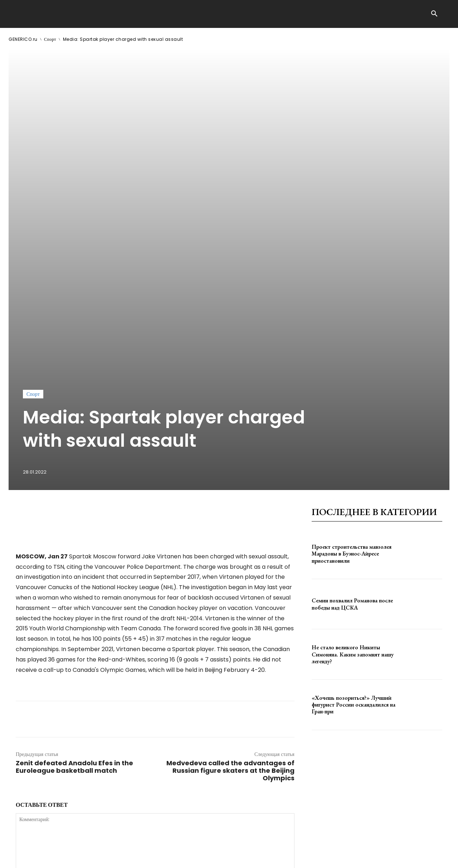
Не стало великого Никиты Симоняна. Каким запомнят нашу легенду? (353, 462)
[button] (434, 14)
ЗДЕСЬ (77, 857)
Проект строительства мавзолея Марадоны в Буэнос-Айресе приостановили (352, 361)
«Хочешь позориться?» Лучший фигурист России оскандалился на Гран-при (354, 512)
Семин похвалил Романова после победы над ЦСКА (352, 411)
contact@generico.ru (153, 857)
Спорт (50, 39)
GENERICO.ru (23, 39)
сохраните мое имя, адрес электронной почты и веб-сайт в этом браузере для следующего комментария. (137, 732)
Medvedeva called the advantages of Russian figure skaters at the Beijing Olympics (230, 578)
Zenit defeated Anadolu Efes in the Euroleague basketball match (74, 574)
